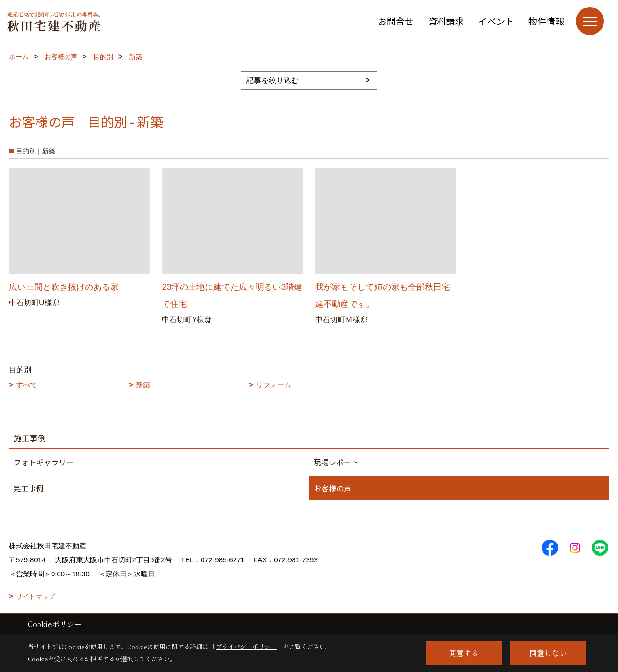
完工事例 (29, 488)
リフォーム (274, 385)
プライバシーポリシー (246, 646)
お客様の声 (332, 488)
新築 (143, 385)
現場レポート (336, 462)
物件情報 (546, 21)
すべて (26, 385)
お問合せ (396, 21)
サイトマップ (36, 596)
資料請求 (446, 21)
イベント (496, 21)
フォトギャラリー (44, 462)
